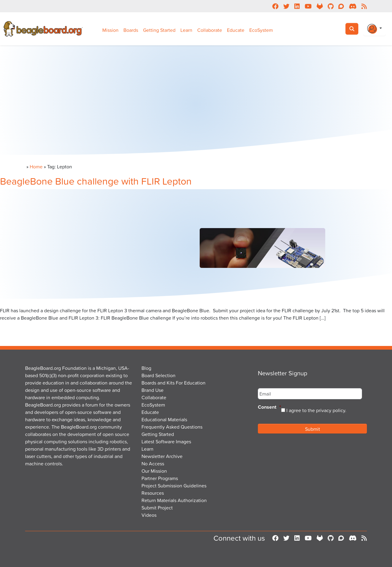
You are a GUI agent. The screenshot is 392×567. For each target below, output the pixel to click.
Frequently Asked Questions (172, 427)
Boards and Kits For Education (173, 383)
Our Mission (154, 471)
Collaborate (210, 30)
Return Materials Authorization (174, 500)
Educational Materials (164, 419)
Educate (236, 30)
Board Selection (158, 375)
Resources (153, 493)
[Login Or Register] (375, 29)
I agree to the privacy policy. (316, 410)
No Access (153, 464)
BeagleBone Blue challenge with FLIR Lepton (96, 181)
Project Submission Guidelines (174, 486)
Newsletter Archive (162, 456)
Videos (149, 515)
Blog (146, 368)
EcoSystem (261, 30)
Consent (269, 407)
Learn (186, 30)
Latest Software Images (166, 441)
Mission (110, 30)
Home (36, 167)
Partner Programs (160, 478)
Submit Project (157, 508)
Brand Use (153, 390)
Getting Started (159, 30)
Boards (131, 30)
